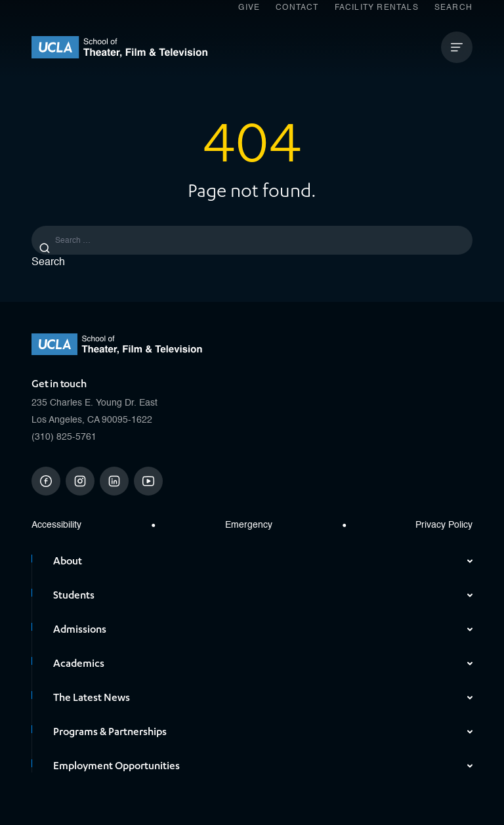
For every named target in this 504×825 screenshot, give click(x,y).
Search (453, 8)
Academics (263, 664)
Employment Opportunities (263, 766)
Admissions (263, 629)
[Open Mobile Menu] (457, 47)
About (263, 561)
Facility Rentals (377, 8)
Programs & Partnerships (263, 732)
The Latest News (263, 698)
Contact (297, 8)
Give (249, 8)
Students (263, 595)
